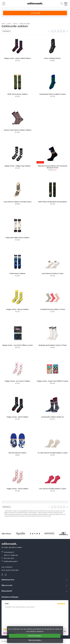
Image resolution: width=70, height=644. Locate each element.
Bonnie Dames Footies (17, 453)
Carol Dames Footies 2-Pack (53, 273)
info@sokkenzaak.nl (11, 561)
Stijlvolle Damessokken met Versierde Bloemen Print (53, 167)
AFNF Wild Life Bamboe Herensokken (53, 202)
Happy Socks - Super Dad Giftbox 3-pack (53, 381)
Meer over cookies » (35, 640)
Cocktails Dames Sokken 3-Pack (53, 309)
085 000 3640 (9, 558)
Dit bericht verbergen (35, 636)
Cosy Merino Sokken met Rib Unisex (18, 202)
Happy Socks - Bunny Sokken (18, 309)
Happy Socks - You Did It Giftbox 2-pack (18, 345)
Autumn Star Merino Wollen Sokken (17, 130)
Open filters (35, 13)
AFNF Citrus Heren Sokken (17, 94)
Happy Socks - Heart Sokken (18, 417)
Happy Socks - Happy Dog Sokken (18, 166)
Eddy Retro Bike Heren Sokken (18, 238)
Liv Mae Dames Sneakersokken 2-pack (53, 453)
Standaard (7, 31)
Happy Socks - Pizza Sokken (18, 489)
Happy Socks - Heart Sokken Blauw (18, 58)
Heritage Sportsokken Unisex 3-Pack (53, 345)
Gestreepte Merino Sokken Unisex (53, 94)
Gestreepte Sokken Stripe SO (53, 417)
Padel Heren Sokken (18, 273)
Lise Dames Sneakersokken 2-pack (52, 489)
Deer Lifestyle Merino (53, 58)
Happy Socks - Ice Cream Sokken (18, 381)
